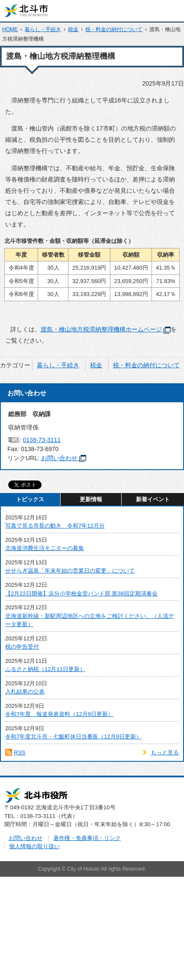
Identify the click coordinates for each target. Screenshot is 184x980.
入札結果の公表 (25, 692)
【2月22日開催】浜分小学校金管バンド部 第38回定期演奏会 (81, 593)
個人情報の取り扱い (34, 846)
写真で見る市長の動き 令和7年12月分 (55, 526)
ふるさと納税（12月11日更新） (45, 669)
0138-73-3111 (42, 440)
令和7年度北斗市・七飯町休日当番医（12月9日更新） (73, 737)
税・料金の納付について (114, 29)
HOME (10, 29)
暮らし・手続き (43, 29)
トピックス (30, 499)
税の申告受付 (22, 647)
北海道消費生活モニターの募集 (45, 548)
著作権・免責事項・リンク (87, 838)
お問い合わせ (64, 458)
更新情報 (91, 499)
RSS (20, 752)
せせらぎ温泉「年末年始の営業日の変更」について (70, 571)
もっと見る (165, 752)
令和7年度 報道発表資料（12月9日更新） (59, 714)
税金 (73, 29)
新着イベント (153, 499)
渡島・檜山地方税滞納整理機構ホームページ (106, 329)
